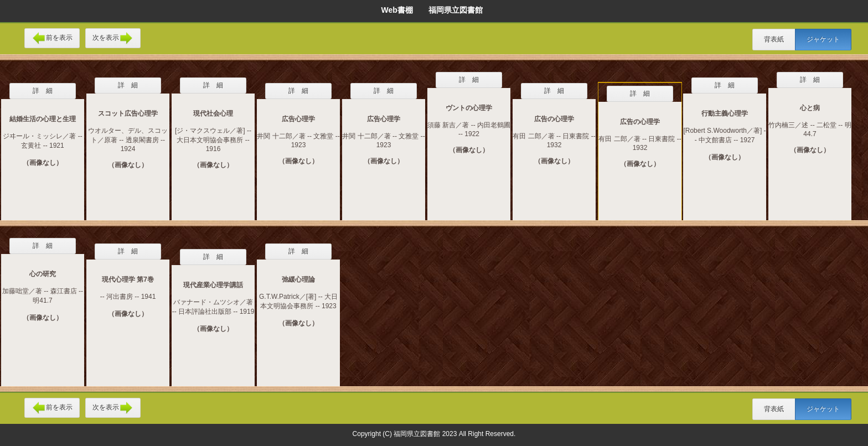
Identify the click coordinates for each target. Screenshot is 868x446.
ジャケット (823, 39)
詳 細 (43, 91)
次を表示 (113, 38)
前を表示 (52, 38)
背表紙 (774, 39)
